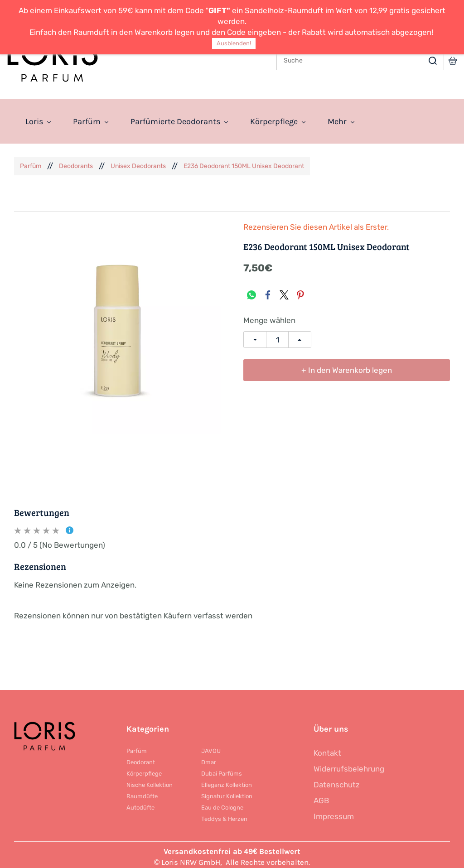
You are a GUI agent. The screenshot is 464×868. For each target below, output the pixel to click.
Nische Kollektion (150, 780)
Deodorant (141, 758)
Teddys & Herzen (224, 814)
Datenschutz (337, 780)
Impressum (334, 812)
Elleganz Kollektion (227, 780)
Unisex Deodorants (138, 162)
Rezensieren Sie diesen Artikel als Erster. (316, 223)
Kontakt (327, 748)
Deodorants (76, 162)
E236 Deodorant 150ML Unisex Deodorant (244, 162)
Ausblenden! (234, 43)
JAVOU (211, 746)
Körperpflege (144, 769)
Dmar (209, 758)
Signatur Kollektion (227, 792)
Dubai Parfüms (222, 769)
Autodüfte (140, 803)
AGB (321, 796)
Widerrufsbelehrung (349, 764)
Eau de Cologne (222, 803)
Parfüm (31, 162)
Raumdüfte (142, 792)
